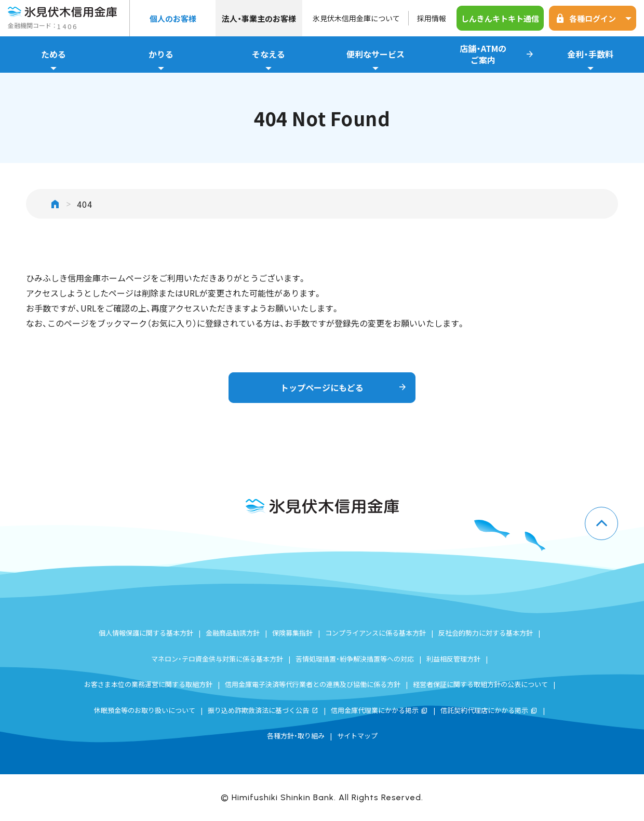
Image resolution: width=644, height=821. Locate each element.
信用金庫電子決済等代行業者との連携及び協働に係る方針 (313, 684)
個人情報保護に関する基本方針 (146, 633)
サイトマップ (357, 736)
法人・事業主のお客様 (259, 18)
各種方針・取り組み (296, 736)
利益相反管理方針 (453, 659)
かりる (161, 60)
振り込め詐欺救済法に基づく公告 (263, 710)
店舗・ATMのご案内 (497, 55)
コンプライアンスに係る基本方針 (375, 633)
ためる (54, 60)
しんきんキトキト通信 (500, 18)
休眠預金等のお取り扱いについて (145, 710)
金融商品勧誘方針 (233, 633)
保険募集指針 (292, 633)
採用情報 (432, 18)
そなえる (268, 60)
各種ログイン (595, 18)
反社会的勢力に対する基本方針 (486, 633)
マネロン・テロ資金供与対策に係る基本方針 (217, 659)
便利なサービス (376, 60)
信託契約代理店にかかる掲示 (489, 710)
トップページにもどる (344, 388)
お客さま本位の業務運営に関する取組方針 (148, 684)
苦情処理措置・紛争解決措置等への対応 (355, 659)
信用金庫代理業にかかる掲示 (379, 710)
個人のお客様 (173, 18)
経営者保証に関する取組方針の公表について (480, 684)
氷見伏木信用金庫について (356, 18)
